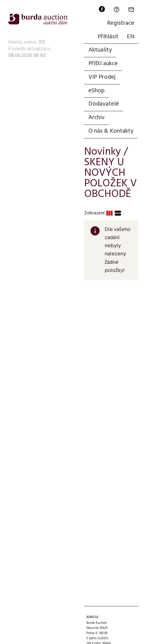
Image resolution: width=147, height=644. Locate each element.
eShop (96, 91)
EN (131, 37)
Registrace (121, 23)
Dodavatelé (104, 104)
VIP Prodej (102, 77)
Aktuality (100, 50)
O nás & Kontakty (111, 131)
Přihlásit (108, 37)
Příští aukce (103, 64)
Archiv (96, 118)
